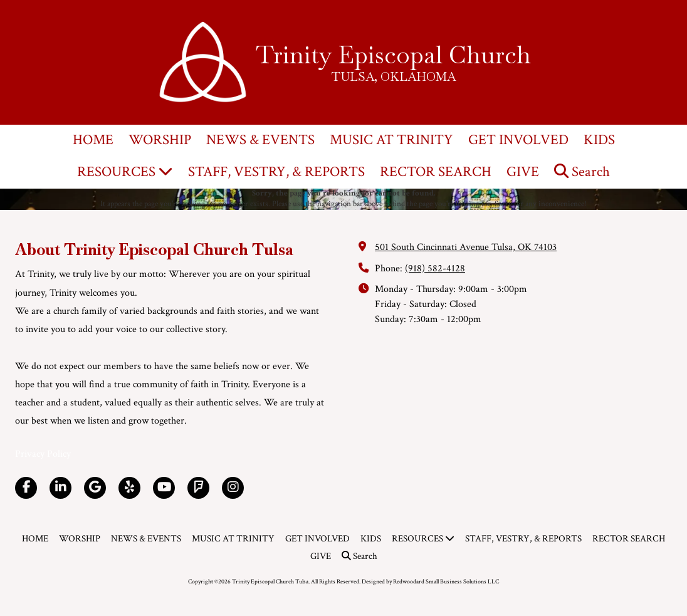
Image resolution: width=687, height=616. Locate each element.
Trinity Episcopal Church (393, 55)
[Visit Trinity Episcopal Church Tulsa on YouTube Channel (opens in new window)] (164, 488)
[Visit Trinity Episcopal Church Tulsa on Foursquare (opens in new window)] (198, 488)
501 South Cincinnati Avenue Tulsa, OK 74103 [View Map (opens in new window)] (466, 247)
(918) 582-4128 (435, 269)
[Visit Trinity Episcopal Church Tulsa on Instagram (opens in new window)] (233, 488)
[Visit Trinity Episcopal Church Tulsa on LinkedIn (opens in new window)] (60, 488)
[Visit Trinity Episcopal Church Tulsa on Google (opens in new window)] (95, 488)
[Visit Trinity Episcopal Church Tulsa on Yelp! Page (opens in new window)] (129, 488)
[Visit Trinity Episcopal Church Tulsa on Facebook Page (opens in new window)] (26, 488)
